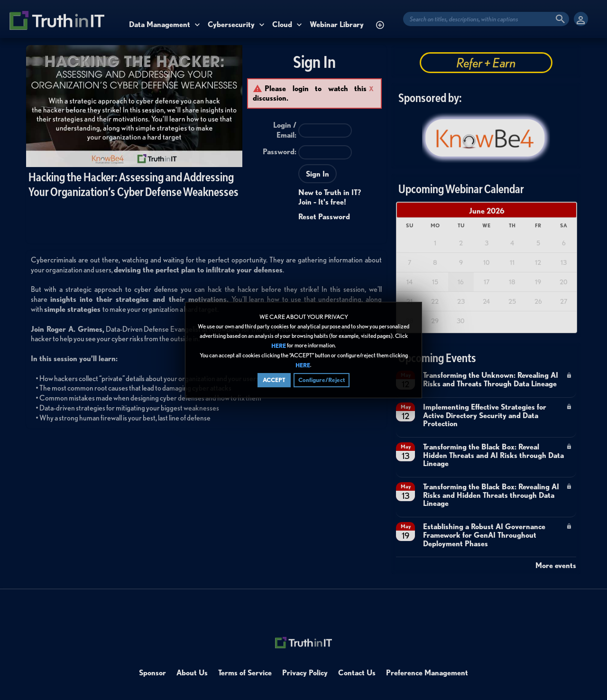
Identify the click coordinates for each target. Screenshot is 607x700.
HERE (279, 346)
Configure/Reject (322, 380)
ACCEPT (274, 380)
